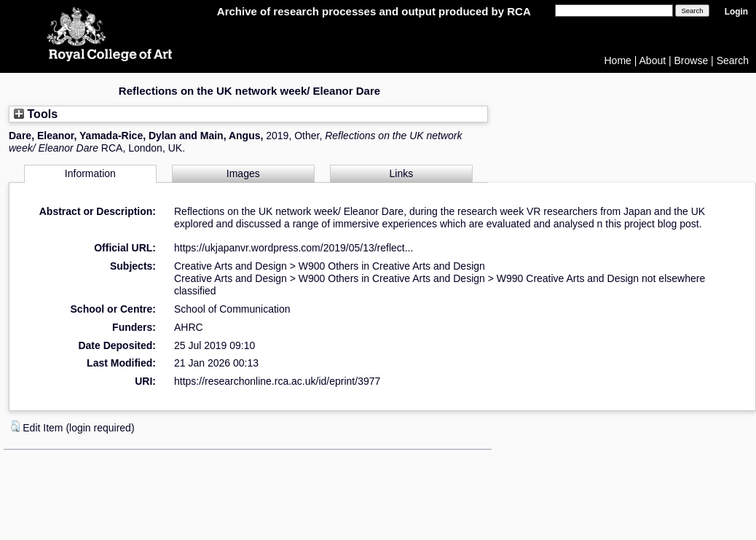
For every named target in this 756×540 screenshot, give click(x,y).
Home (618, 60)
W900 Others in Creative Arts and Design (392, 266)
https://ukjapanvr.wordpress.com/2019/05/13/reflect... (294, 248)
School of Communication (232, 309)
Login (736, 12)
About (653, 60)
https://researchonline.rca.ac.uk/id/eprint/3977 (277, 381)
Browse (692, 60)
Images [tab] (243, 173)
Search (733, 60)
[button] (15, 426)
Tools (36, 114)
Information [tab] (90, 173)
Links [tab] (402, 173)
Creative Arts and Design (231, 266)
